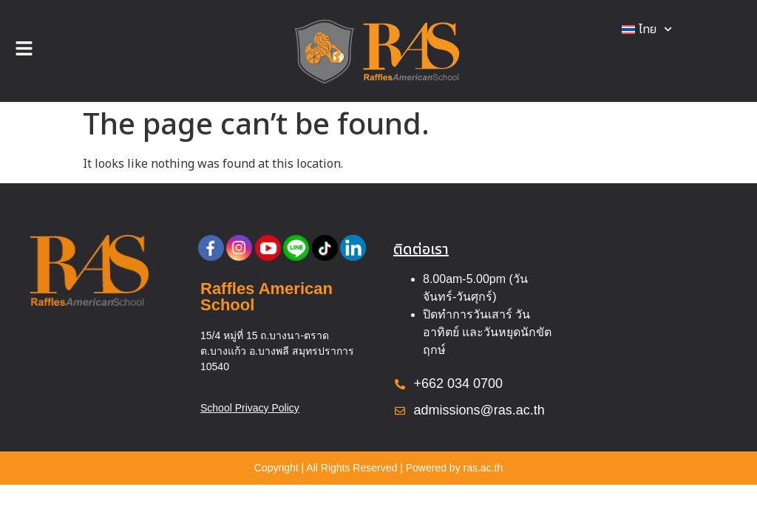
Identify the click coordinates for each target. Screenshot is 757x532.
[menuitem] (647, 30)
